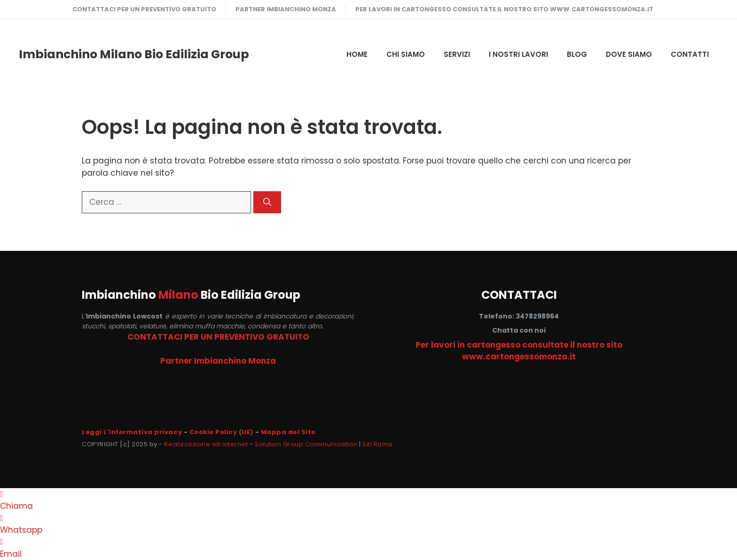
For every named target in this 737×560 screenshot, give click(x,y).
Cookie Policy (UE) (221, 432)
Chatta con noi (519, 330)
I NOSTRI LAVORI (518, 54)
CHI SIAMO (406, 54)
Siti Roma (378, 444)
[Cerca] (267, 202)
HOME (357, 54)
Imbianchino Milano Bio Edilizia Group (134, 54)
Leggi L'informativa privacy (132, 432)
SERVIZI (457, 54)
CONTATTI (690, 54)
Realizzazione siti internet (206, 444)
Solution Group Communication (306, 444)
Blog (577, 54)
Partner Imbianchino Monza (286, 9)
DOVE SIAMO (629, 54)
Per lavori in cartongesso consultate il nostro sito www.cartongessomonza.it (504, 9)
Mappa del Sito (288, 432)
